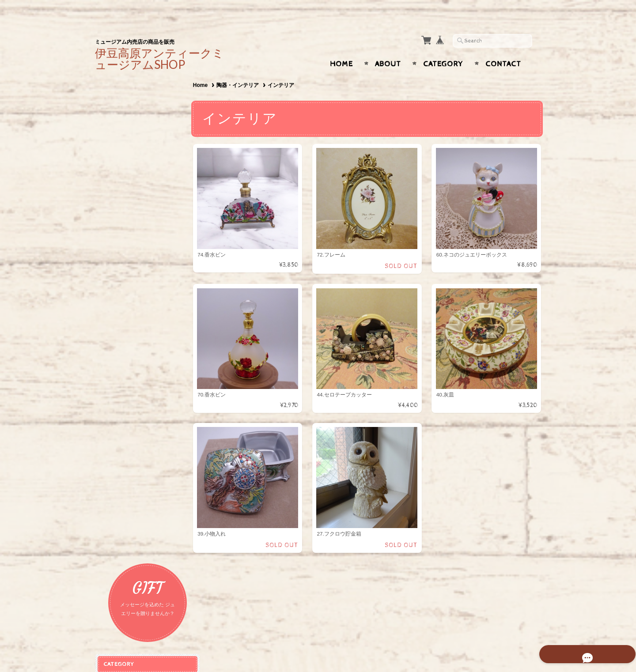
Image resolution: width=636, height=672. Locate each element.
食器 (114, 281)
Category (443, 47)
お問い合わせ (124, 510)
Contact (503, 47)
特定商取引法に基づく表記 (140, 546)
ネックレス (122, 192)
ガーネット (120, 311)
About (388, 47)
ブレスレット (125, 221)
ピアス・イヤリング (134, 206)
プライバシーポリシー (135, 528)
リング (116, 235)
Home (341, 47)
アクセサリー (123, 176)
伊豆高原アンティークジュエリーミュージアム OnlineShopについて (144, 485)
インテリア (122, 295)
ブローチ (119, 249)
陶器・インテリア (241, 68)
